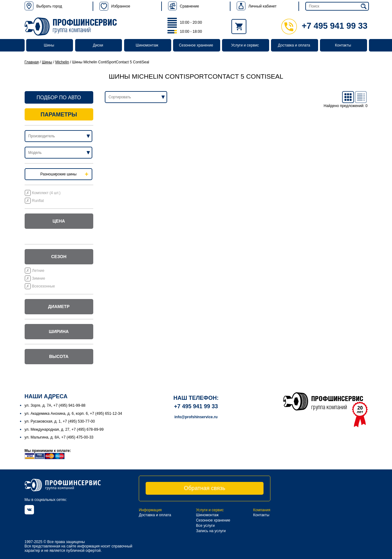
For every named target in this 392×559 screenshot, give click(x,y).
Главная (32, 62)
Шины (49, 45)
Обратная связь (205, 488)
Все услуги (205, 526)
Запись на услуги (211, 531)
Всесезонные (44, 286)
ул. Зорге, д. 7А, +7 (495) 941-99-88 (55, 405)
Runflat (38, 201)
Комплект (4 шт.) (46, 193)
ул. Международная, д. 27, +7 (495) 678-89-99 (64, 429)
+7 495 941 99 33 (324, 26)
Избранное (115, 6)
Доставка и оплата (294, 45)
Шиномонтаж (147, 45)
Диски (98, 45)
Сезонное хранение (196, 45)
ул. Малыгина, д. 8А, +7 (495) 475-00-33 (59, 437)
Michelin (62, 62)
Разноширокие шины (58, 174)
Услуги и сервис (245, 45)
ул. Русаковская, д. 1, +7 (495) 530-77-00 (60, 421)
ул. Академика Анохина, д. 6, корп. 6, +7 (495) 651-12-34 (73, 414)
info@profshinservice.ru (196, 417)
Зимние (39, 278)
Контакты (343, 45)
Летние (38, 271)
